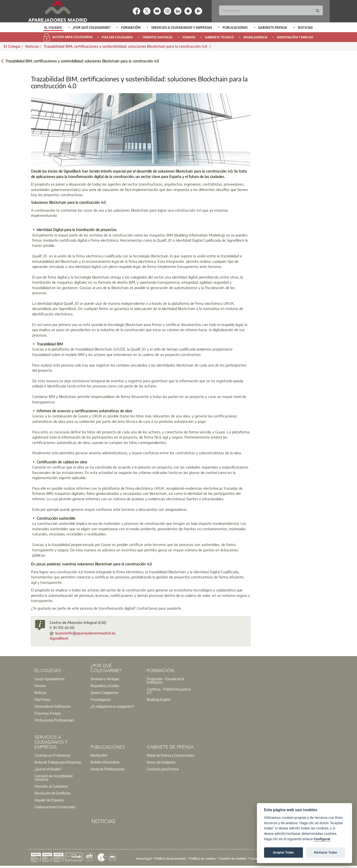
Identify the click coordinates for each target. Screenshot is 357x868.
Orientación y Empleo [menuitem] (295, 37)
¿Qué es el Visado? (48, 769)
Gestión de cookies (233, 858)
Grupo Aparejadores (49, 679)
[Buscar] (271, 10)
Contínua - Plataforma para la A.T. (169, 691)
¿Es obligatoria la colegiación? (112, 706)
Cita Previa (42, 699)
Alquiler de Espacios (49, 800)
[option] (53, 28)
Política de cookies (203, 858)
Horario (40, 686)
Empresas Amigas (48, 713)
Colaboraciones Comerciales (55, 807)
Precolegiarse (100, 699)
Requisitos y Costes (105, 686)
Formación (131, 28)
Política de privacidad (171, 858)
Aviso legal (144, 858)
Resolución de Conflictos (52, 793)
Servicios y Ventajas (105, 679)
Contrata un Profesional (52, 755)
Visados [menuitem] (189, 37)
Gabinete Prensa (273, 28)
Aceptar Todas (283, 852)
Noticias (305, 28)
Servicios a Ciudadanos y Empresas (182, 28)
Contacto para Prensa (163, 769)
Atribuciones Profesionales (54, 720)
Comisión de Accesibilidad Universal (53, 778)
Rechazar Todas (326, 852)
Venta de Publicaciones (107, 769)
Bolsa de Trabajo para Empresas (58, 762)
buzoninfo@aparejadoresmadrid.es (85, 633)
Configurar (322, 839)
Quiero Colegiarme (104, 692)
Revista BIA (99, 755)
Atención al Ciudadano (51, 786)
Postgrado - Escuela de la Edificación (165, 680)
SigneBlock (59, 638)
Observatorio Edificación (52, 706)
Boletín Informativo (105, 762)
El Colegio (53, 28)
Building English (159, 699)
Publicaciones (235, 28)
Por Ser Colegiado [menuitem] (117, 37)
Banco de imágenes (161, 762)
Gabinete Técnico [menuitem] (219, 37)
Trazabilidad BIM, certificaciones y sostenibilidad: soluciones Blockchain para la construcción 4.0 (126, 46)
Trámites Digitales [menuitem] (157, 37)
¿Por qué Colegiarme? (91, 28)
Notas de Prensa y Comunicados (171, 755)
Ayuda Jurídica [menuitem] (255, 37)
